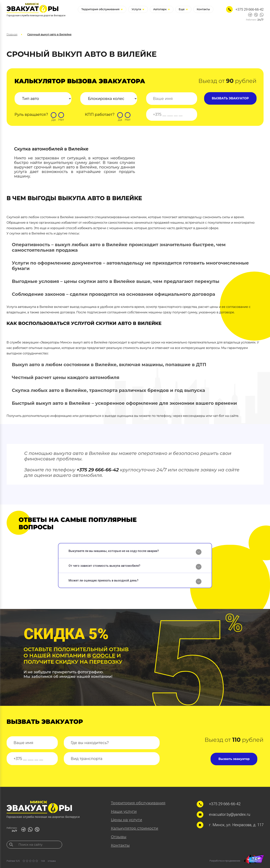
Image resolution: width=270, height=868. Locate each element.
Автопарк (162, 9)
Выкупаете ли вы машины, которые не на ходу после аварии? (114, 551)
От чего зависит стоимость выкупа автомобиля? (104, 566)
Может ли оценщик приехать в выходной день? (103, 580)
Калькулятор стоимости (134, 828)
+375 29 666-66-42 (249, 9)
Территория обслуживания (102, 9)
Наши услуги (124, 811)
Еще (183, 9)
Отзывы (119, 837)
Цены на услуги (126, 820)
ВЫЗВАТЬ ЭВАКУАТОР (230, 98)
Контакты (203, 9)
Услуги (138, 9)
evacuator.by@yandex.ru (230, 815)
